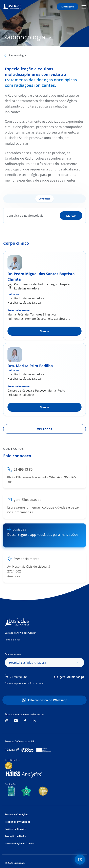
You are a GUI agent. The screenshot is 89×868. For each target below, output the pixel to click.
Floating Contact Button (81, 860)
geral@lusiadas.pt (72, 677)
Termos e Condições (16, 814)
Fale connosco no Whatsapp (48, 700)
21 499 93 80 (18, 677)
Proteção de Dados (16, 836)
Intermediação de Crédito (20, 843)
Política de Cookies (16, 829)
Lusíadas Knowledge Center (20, 633)
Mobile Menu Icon (84, 7)
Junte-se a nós (13, 640)
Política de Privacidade (18, 822)
